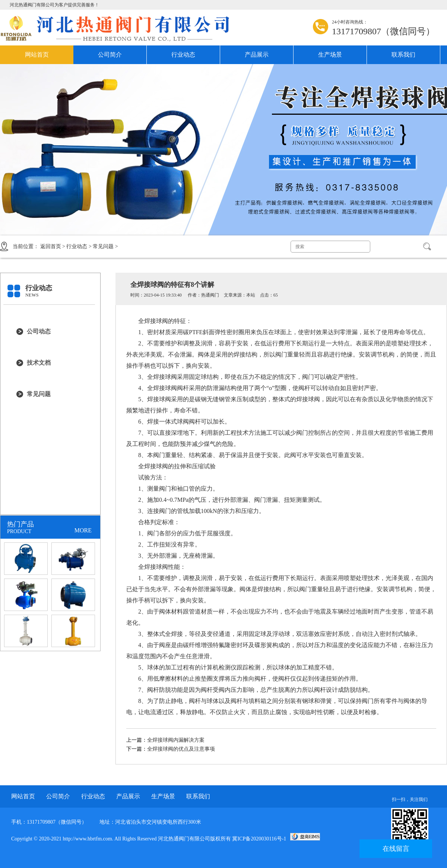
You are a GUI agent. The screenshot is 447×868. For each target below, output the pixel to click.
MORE (83, 530)
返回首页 (51, 246)
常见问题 (103, 246)
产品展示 (257, 55)
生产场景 (330, 55)
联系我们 (403, 55)
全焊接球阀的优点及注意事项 (181, 749)
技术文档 (39, 363)
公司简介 (110, 55)
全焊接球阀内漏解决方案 (176, 740)
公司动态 (39, 331)
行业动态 (183, 55)
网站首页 (37, 55)
